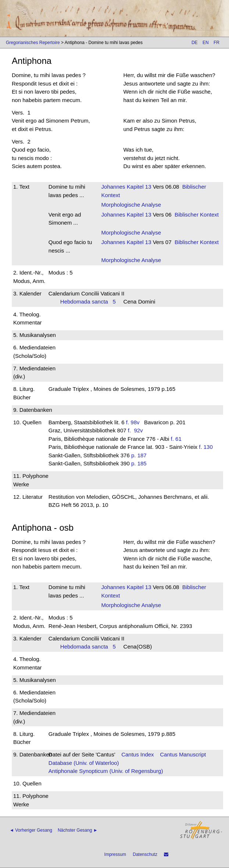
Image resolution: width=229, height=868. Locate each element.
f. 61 (176, 439)
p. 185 (139, 463)
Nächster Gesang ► (78, 830)
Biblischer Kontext (197, 215)
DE (195, 43)
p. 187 (139, 455)
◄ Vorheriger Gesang (31, 830)
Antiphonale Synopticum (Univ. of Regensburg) (106, 771)
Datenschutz (145, 854)
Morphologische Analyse (131, 205)
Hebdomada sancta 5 (88, 302)
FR (217, 43)
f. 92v (137, 430)
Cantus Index (137, 754)
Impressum (115, 854)
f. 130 (206, 447)
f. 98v (133, 422)
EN (206, 43)
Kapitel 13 (138, 187)
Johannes (113, 187)
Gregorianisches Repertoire (33, 43)
